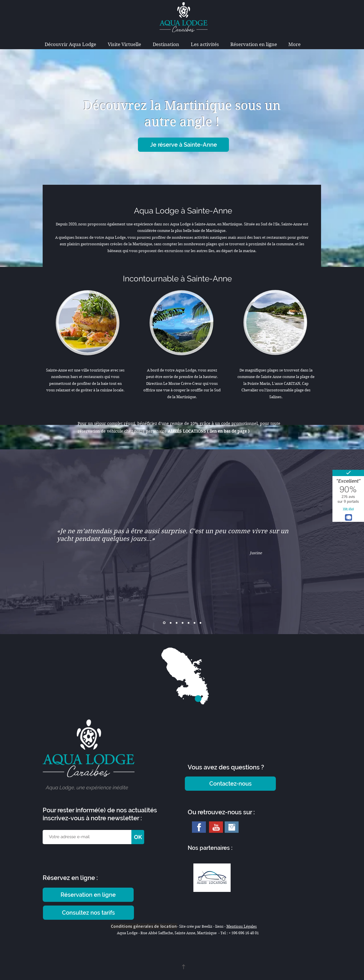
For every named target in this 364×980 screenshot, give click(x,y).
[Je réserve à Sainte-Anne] (183, 145)
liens (220, 926)
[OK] (138, 837)
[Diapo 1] (164, 623)
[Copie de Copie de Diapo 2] (183, 623)
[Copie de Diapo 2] (177, 623)
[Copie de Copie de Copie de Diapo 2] (200, 623)
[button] (166, 44)
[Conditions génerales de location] (144, 926)
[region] (87, 324)
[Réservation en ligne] (88, 895)
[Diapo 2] (171, 623)
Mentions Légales (242, 926)
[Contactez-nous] (230, 784)
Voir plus (348, 509)
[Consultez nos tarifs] (88, 913)
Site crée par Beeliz (196, 926)
